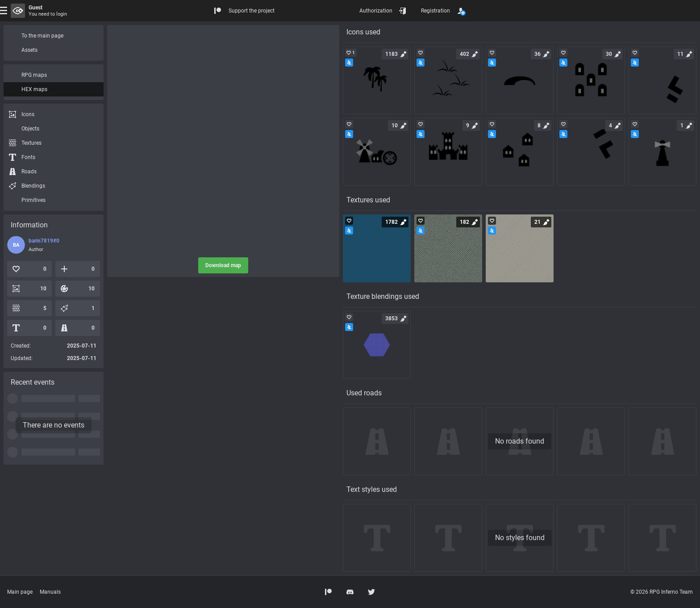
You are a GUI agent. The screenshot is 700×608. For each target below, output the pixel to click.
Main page (20, 592)
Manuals (50, 592)
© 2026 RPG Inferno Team (662, 592)
